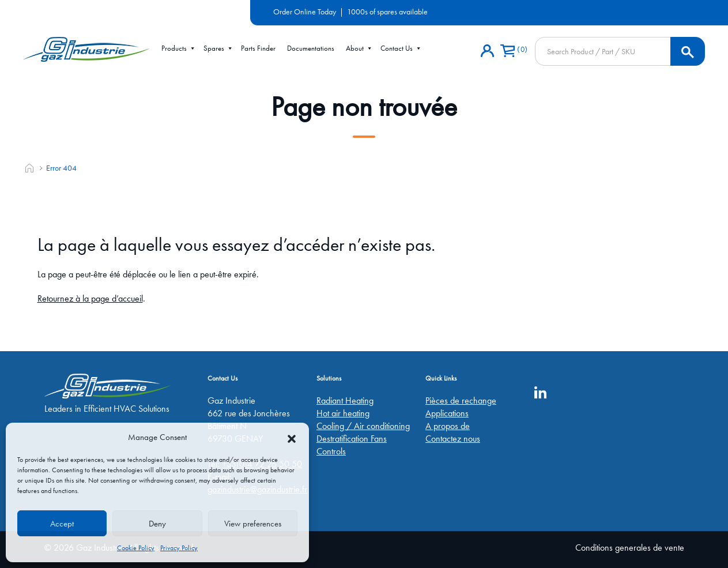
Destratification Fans (352, 439)
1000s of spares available (387, 12)
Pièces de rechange (461, 400)
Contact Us (401, 48)
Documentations (311, 48)
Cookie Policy (136, 548)
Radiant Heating (345, 400)
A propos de (448, 426)
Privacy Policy (179, 548)
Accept (62, 524)
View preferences (253, 524)
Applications (447, 413)
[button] (292, 437)
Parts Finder (258, 48)
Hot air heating (343, 413)
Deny (157, 524)
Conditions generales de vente (630, 548)
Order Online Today (305, 12)
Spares (218, 48)
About (359, 48)
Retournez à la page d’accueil (90, 298)
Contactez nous (453, 439)
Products (179, 48)
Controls (331, 451)
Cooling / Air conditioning (363, 426)
